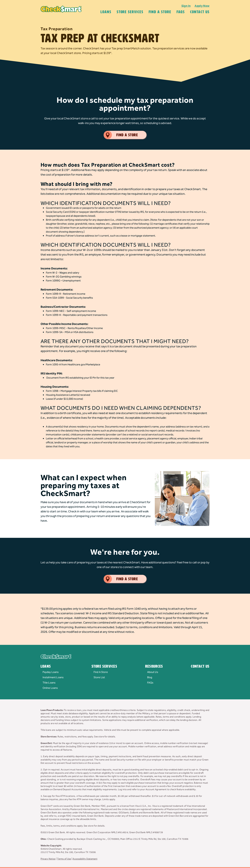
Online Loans (50, 688)
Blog (150, 677)
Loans (106, 12)
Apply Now (202, 6)
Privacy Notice (48, 859)
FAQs (150, 683)
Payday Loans (51, 672)
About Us (153, 672)
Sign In (186, 6)
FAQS (181, 12)
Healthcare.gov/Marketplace (84, 365)
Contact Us (200, 12)
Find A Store (160, 12)
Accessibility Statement (85, 859)
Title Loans (49, 683)
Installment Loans (53, 677)
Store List (99, 677)
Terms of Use (64, 859)
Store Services (130, 12)
